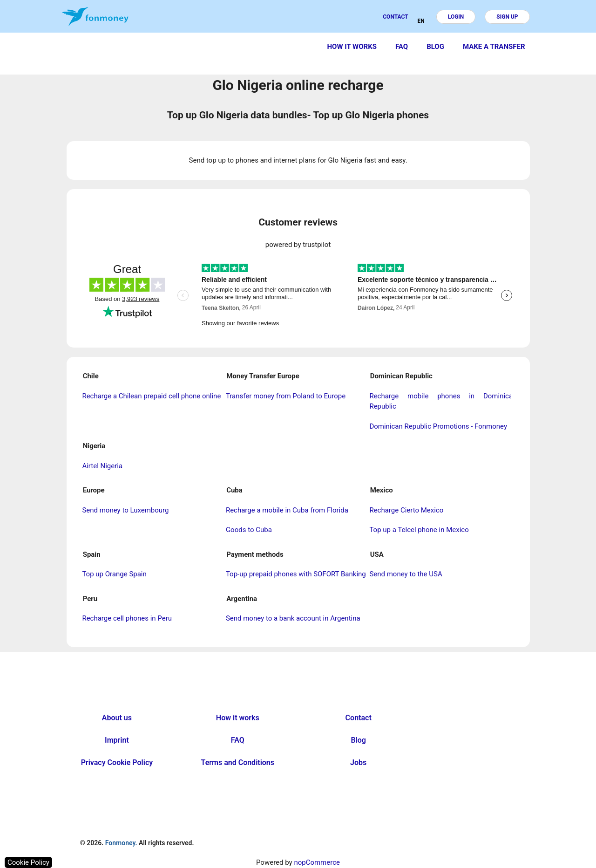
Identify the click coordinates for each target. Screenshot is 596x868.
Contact (395, 17)
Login (456, 17)
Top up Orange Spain (114, 574)
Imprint (117, 740)
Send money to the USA (406, 574)
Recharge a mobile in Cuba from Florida (287, 510)
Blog (435, 47)
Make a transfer (494, 47)
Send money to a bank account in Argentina (293, 618)
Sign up (507, 17)
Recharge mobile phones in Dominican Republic (443, 401)
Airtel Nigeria (102, 466)
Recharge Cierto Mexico (406, 510)
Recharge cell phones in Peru (127, 618)
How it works (352, 47)
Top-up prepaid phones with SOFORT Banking (296, 574)
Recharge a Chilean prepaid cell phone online (151, 396)
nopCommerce (317, 862)
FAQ (402, 47)
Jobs (358, 762)
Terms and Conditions (238, 762)
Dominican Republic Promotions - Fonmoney (438, 426)
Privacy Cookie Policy (117, 762)
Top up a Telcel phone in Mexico (419, 530)
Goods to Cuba (249, 530)
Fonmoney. (121, 843)
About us (117, 718)
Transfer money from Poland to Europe (286, 396)
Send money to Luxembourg (125, 510)
